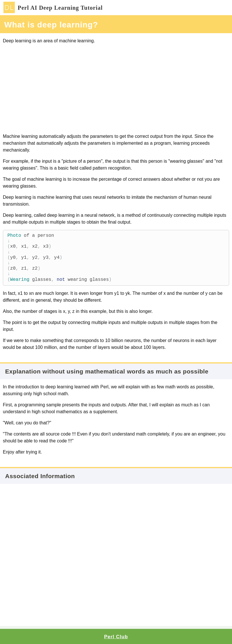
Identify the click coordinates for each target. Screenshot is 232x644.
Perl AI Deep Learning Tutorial (53, 8)
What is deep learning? (51, 25)
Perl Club (116, 637)
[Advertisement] (116, 89)
